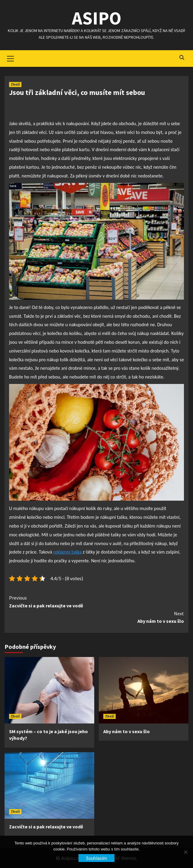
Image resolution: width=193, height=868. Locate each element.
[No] (185, 852)
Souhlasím (96, 858)
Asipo (97, 18)
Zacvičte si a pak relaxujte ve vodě (96, 601)
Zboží (15, 84)
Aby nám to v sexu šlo (96, 617)
